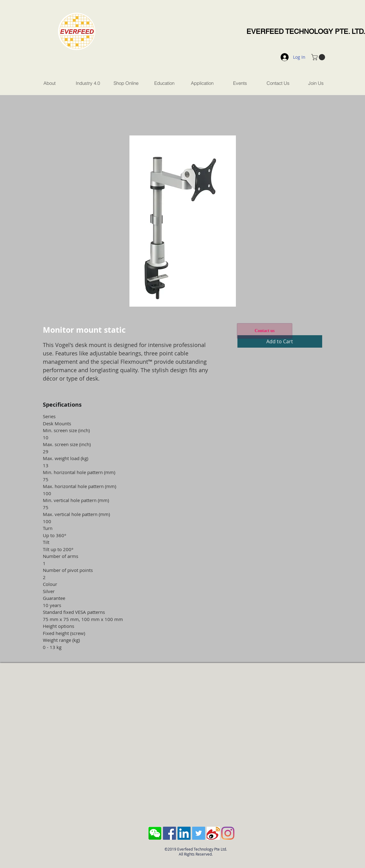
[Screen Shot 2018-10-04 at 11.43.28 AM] (155, 833)
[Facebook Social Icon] (169, 833)
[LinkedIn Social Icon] (184, 833)
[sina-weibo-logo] (213, 833)
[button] (319, 57)
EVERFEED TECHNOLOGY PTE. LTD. (306, 32)
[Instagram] (228, 833)
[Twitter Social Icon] (199, 833)
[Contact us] (265, 331)
